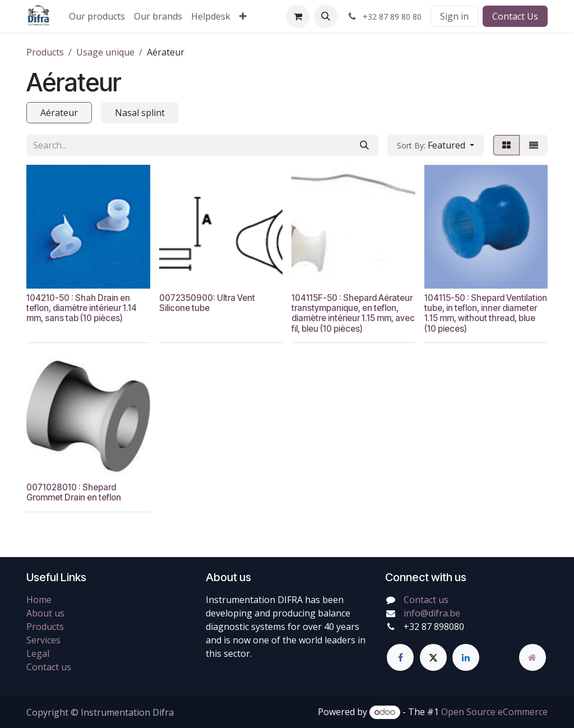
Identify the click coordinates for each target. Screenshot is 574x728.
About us (45, 613)
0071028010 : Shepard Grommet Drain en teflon (74, 492)
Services (43, 640)
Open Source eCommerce (494, 712)
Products (45, 52)
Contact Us (515, 16)
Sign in (454, 16)
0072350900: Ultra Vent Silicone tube (207, 303)
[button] (326, 16)
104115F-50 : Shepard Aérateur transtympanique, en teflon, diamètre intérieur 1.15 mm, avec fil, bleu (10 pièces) (353, 313)
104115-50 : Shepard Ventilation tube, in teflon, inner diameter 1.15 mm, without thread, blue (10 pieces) (486, 313)
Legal (38, 653)
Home (39, 600)
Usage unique (105, 52)
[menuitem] (97, 16)
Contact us (49, 667)
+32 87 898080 (434, 627)
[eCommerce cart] (298, 16)
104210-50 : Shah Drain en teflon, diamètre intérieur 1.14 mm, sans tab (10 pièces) (82, 308)
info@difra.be (432, 613)
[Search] (364, 145)
